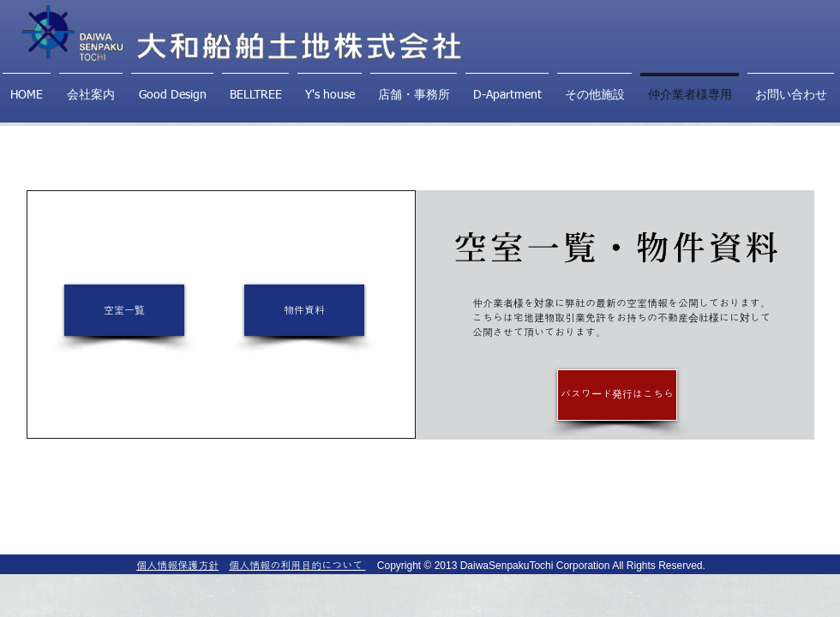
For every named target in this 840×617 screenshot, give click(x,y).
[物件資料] (304, 310)
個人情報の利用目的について (297, 566)
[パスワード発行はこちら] (617, 395)
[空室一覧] (124, 310)
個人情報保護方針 (177, 566)
